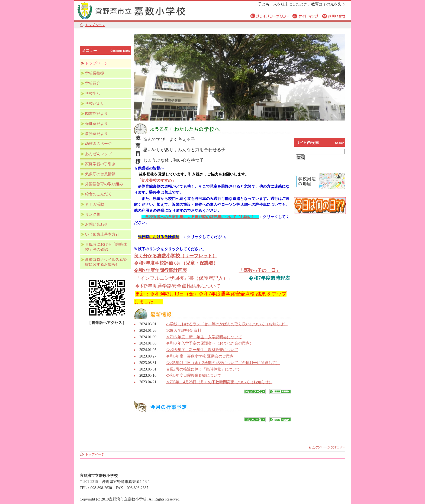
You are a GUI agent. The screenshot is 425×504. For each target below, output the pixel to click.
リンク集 (93, 214)
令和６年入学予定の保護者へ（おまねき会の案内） (210, 343)
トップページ (95, 25)
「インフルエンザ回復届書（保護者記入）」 (184, 278)
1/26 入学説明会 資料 (184, 331)
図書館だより (96, 114)
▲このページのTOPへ (327, 447)
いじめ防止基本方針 (102, 234)
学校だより (95, 104)
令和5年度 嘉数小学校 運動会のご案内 (200, 356)
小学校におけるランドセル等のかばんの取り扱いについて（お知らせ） (227, 324)
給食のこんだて (98, 194)
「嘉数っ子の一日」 (260, 270)
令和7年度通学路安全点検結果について (178, 286)
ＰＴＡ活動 (95, 204)
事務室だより (96, 134)
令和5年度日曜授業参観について (194, 375)
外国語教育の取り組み (104, 184)
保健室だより (96, 124)
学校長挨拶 (95, 73)
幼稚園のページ (98, 144)
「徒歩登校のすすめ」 (157, 181)
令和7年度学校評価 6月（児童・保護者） (176, 263)
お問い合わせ (96, 224)
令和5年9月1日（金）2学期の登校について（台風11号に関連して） (223, 363)
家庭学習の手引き (100, 164)
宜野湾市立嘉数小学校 (142, 10)
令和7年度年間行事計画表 (160, 270)
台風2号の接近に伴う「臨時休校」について (203, 369)
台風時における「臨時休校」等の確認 (106, 247)
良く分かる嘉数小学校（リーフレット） (175, 256)
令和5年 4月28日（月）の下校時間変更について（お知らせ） (219, 382)
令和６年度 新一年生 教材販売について (202, 350)
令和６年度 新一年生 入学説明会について (204, 337)
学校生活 (93, 94)
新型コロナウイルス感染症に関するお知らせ (106, 262)
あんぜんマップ (98, 154)
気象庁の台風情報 (100, 174)
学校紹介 (93, 83)
